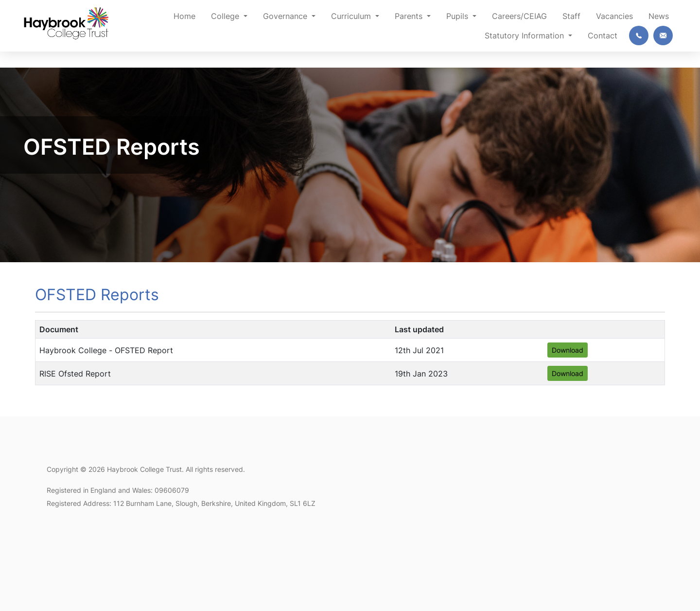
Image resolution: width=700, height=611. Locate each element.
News (659, 16)
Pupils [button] (458, 16)
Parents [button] (410, 16)
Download (568, 350)
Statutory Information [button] (525, 36)
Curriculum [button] (352, 16)
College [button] (226, 16)
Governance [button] (286, 16)
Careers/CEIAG (519, 16)
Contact (603, 36)
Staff (571, 16)
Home (184, 16)
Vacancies (614, 16)
